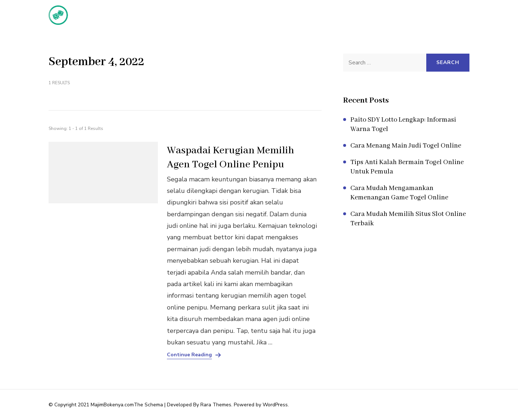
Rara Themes (216, 405)
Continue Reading (189, 355)
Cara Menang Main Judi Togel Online (406, 146)
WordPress (275, 405)
